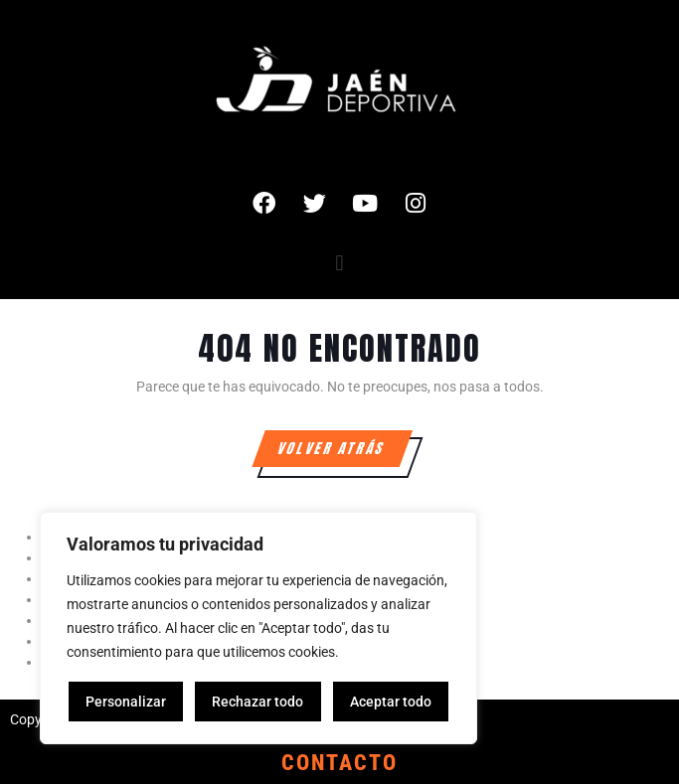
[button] (339, 263)
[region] (258, 628)
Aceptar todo (391, 702)
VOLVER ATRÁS (343, 445)
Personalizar (126, 702)
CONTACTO (339, 762)
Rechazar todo (257, 702)
